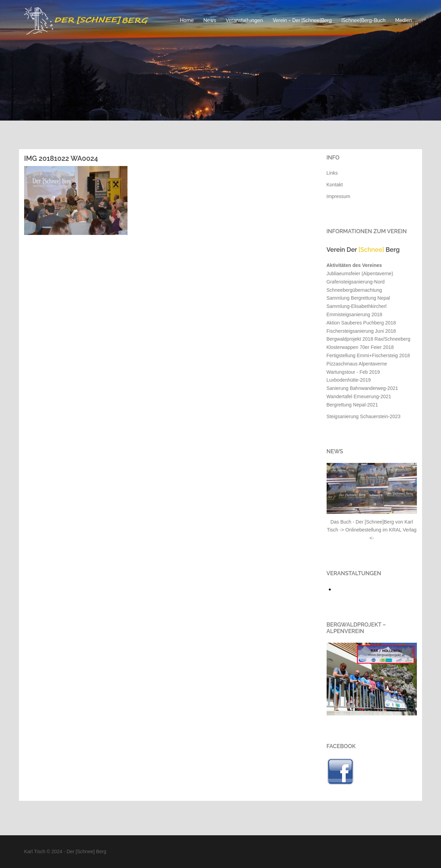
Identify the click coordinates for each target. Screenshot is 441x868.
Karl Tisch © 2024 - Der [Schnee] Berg (65, 851)
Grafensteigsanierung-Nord (356, 282)
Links (332, 173)
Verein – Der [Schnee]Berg (302, 20)
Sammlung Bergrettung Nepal (358, 298)
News (210, 20)
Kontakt (335, 185)
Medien (404, 20)
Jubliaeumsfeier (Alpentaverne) (360, 273)
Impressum (339, 196)
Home (187, 20)
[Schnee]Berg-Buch (363, 20)
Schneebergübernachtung (354, 290)
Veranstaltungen (244, 20)
